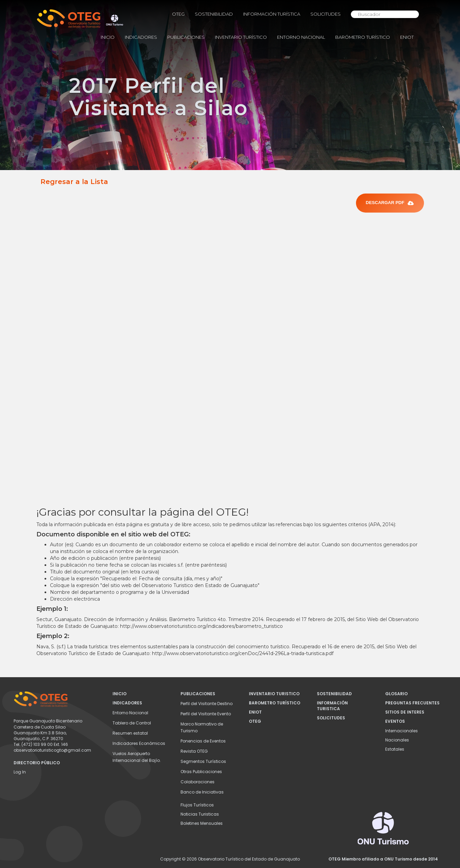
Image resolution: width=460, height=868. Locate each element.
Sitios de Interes (405, 712)
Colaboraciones (198, 782)
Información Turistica (332, 706)
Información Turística (272, 14)
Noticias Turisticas (200, 814)
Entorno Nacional (301, 37)
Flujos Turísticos (197, 805)
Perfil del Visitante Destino (207, 704)
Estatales (395, 749)
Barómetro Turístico (363, 37)
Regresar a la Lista (74, 182)
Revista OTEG (194, 751)
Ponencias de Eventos (203, 741)
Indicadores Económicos (139, 743)
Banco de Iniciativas (202, 792)
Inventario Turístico (241, 37)
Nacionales (397, 740)
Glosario (396, 694)
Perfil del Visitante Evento (206, 714)
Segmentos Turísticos (203, 761)
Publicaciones (186, 37)
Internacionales (402, 731)
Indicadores (141, 37)
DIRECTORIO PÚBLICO (37, 763)
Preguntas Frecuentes (412, 703)
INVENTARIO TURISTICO (274, 694)
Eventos (395, 721)
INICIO (108, 37)
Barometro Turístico (275, 703)
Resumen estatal (130, 733)
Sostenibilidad (214, 14)
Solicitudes (326, 14)
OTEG (178, 14)
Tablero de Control (132, 723)
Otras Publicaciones (201, 772)
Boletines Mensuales (202, 823)
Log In (20, 772)
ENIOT (407, 37)
